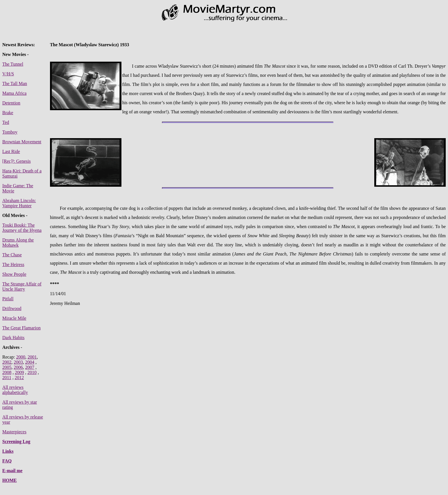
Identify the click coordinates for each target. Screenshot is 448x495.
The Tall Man (15, 83)
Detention (11, 103)
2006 (18, 367)
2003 (18, 362)
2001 (32, 357)
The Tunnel (13, 64)
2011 (7, 378)
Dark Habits (13, 338)
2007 (30, 367)
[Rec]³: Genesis (16, 161)
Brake (8, 113)
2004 (30, 362)
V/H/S (8, 74)
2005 (7, 367)
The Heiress (13, 264)
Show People (14, 274)
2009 (19, 372)
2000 (21, 357)
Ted (6, 122)
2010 (32, 372)
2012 (19, 378)
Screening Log (16, 441)
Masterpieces (14, 432)
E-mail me (12, 471)
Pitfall (8, 299)
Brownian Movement (22, 142)
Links (8, 451)
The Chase (12, 255)
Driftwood (12, 308)
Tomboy (10, 132)
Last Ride (11, 151)
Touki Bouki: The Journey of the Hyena (22, 228)
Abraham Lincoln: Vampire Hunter (19, 203)
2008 (7, 372)
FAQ (7, 461)
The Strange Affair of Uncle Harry (22, 286)
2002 (7, 362)
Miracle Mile (14, 318)
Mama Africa (14, 93)
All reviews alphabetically (15, 390)
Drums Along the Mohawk (18, 243)
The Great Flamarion (21, 328)
